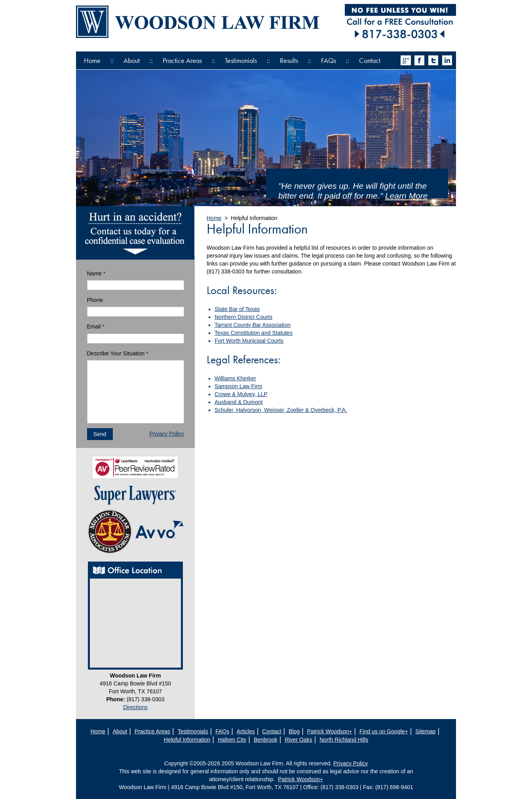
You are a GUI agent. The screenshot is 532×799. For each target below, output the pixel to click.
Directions (135, 707)
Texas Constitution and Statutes (254, 333)
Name (96, 273)
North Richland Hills (344, 740)
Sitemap (425, 731)
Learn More (406, 196)
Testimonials (241, 60)
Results (289, 60)
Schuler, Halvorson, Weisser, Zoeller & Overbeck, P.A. (281, 410)
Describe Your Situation (118, 353)
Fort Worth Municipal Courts (249, 341)
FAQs (329, 60)
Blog (294, 731)
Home (92, 60)
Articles (246, 731)
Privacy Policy (166, 434)
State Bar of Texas (237, 309)
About (132, 60)
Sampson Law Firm (238, 386)
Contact (370, 60)
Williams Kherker (235, 378)
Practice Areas (182, 60)
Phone (95, 300)
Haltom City (232, 740)
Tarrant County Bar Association (253, 325)
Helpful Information (187, 740)
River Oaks (298, 740)
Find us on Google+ (384, 731)
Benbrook (266, 740)
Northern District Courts (243, 317)
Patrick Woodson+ (330, 731)
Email (96, 326)
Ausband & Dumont (238, 402)
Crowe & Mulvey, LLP (241, 394)
